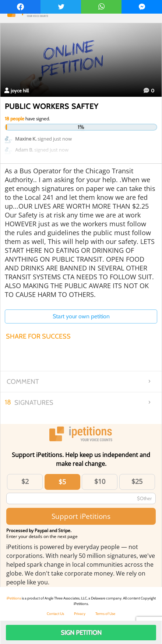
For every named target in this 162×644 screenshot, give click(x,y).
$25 (137, 481)
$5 (62, 482)
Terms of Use (105, 614)
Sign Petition (81, 633)
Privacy (80, 614)
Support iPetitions (81, 516)
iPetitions (14, 598)
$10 (100, 481)
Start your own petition (81, 316)
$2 (25, 481)
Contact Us (55, 614)
